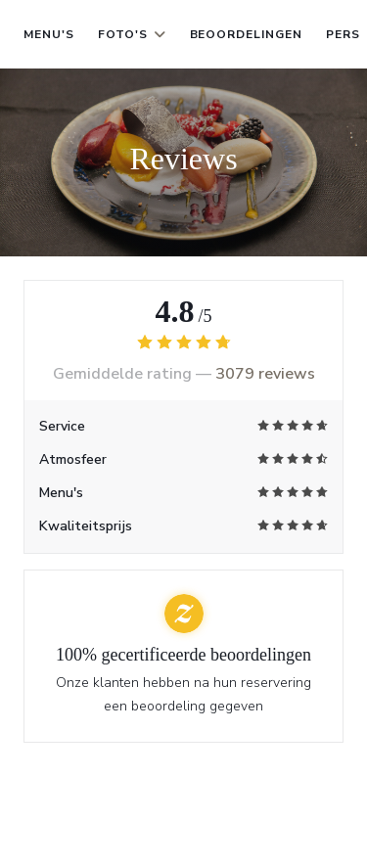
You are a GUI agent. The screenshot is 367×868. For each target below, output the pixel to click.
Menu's (49, 34)
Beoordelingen (246, 34)
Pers (343, 34)
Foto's (132, 34)
